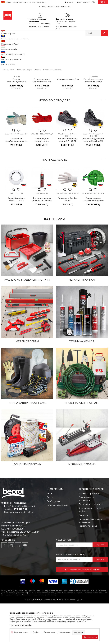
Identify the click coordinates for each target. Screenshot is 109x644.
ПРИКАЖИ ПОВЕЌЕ (21, 625)
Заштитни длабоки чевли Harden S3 (93, 180)
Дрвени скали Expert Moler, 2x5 (42, 121)
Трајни (36, 632)
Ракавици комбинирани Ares (16, 180)
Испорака (83, 556)
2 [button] (54, 72)
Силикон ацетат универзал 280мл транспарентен (42, 241)
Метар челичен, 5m (68, 120)
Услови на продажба (89, 534)
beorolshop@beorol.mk (23, 546)
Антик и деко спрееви (93, 116)
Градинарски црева (93, 234)
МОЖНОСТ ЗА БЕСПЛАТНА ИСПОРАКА (54, 7)
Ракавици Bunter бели (68, 240)
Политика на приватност (91, 545)
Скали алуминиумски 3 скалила (16, 122)
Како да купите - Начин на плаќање (92, 550)
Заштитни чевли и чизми (68, 175)
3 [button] (61, 72)
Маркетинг (65, 632)
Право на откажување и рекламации (90, 561)
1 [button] (48, 72)
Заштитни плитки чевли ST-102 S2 (68, 180)
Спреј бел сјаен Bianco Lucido (16, 240)
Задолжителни (21, 632)
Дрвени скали (42, 115)
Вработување (54, 542)
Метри (68, 115)
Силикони (42, 234)
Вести (50, 538)
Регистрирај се (83, 2)
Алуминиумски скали (16, 116)
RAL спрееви (16, 234)
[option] (54, 6)
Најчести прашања (88, 566)
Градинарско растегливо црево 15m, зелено (93, 241)
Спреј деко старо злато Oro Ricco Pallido (93, 122)
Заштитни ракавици (16, 174)
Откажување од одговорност (86, 539)
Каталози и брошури (57, 546)
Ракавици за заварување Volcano (42, 182)
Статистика (49, 632)
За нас (50, 534)
